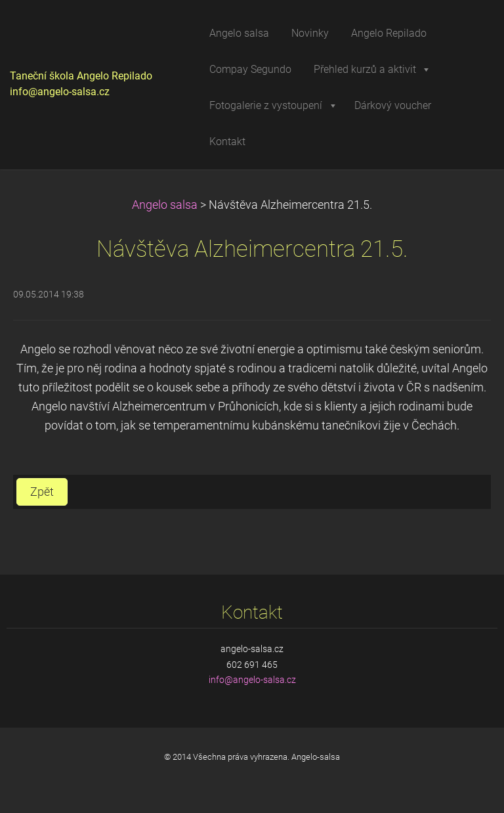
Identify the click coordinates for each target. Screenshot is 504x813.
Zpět (42, 492)
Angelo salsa (165, 205)
